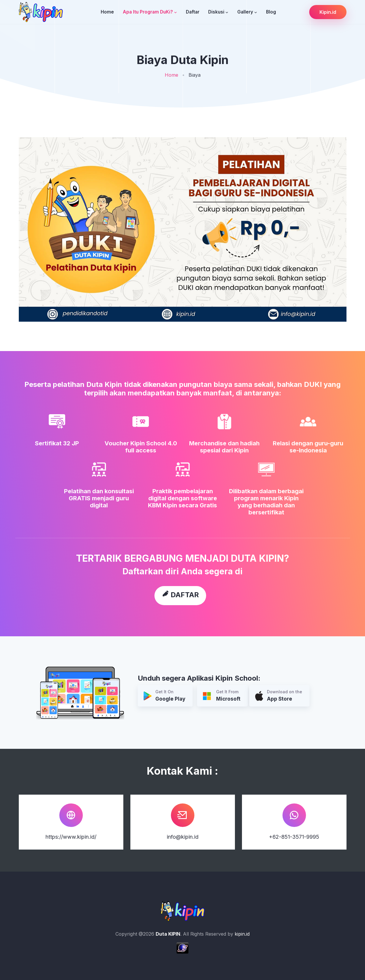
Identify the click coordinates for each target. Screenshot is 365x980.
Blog (271, 12)
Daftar (193, 12)
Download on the (279, 696)
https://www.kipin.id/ (71, 837)
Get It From (222, 696)
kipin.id (242, 934)
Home (107, 12)
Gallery (245, 12)
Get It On (164, 696)
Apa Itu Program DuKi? (148, 12)
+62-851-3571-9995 (294, 837)
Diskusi (216, 12)
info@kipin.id (183, 837)
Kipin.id (328, 12)
